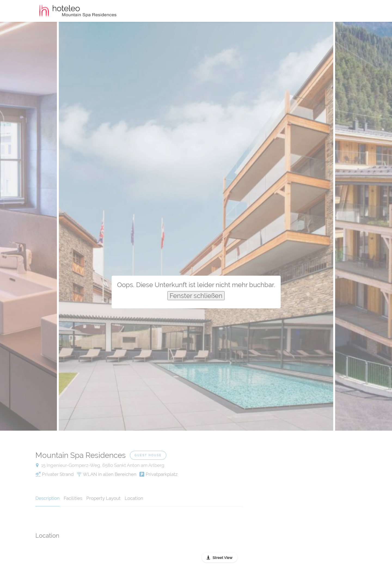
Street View (223, 558)
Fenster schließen (196, 296)
